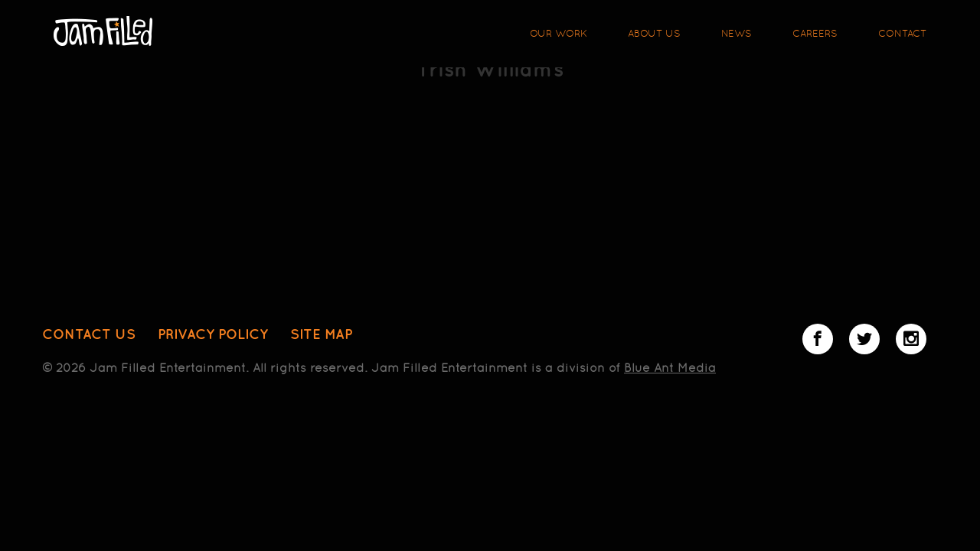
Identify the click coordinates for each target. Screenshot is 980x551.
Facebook (818, 339)
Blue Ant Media (670, 368)
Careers (815, 33)
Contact (902, 33)
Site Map (321, 334)
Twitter (864, 339)
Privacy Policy (213, 334)
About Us (654, 33)
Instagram (911, 339)
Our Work (559, 33)
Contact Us (89, 334)
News (737, 33)
